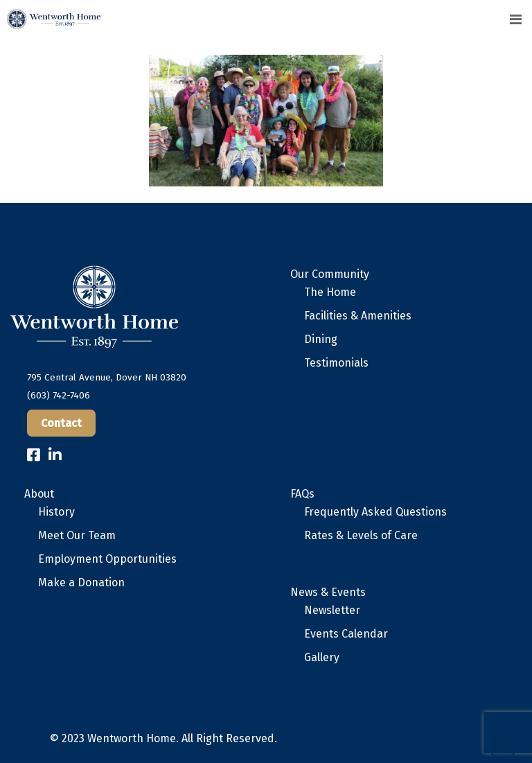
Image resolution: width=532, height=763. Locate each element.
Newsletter (332, 610)
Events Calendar (346, 634)
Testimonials (336, 363)
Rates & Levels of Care (361, 535)
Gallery (322, 657)
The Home (330, 292)
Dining (321, 339)
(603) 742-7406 (59, 395)
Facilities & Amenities (358, 316)
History (56, 512)
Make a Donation (81, 582)
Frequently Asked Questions (375, 512)
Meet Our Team (77, 535)
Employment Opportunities (107, 559)
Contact (61, 423)
